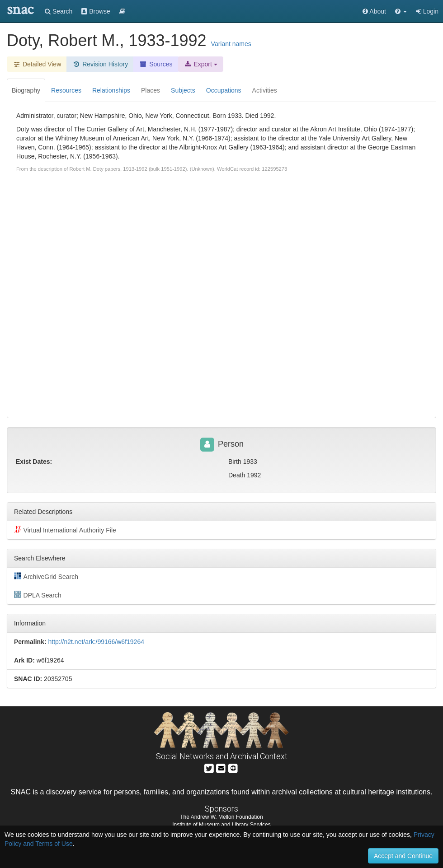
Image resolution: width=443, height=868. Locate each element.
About (374, 11)
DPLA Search (38, 595)
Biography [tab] (26, 90)
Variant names (231, 44)
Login (427, 11)
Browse (96, 11)
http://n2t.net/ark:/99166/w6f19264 (96, 642)
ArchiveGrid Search (46, 576)
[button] (401, 11)
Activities (265, 90)
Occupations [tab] (224, 90)
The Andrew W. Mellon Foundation (221, 817)
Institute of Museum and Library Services (221, 825)
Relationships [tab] (111, 90)
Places (151, 90)
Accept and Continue (403, 856)
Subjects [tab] (183, 90)
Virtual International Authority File (65, 530)
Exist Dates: (34, 462)
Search (59, 11)
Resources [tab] (66, 90)
